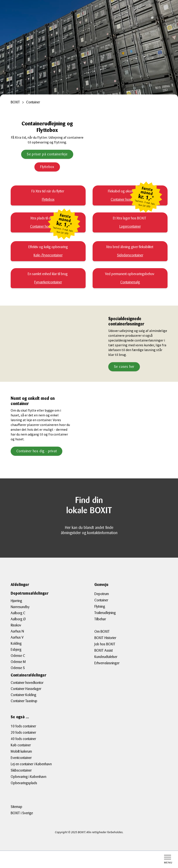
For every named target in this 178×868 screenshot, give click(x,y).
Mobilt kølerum (21, 751)
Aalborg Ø (18, 619)
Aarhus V (17, 637)
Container (101, 600)
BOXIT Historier (105, 638)
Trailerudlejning (105, 613)
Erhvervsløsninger (107, 663)
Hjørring (16, 601)
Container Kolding (23, 695)
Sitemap (16, 807)
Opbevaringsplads (24, 783)
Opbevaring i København (28, 777)
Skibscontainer (21, 770)
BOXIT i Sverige (22, 813)
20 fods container (23, 733)
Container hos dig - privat (37, 451)
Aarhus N (17, 631)
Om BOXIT (102, 632)
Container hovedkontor (27, 683)
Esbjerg (16, 650)
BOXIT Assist (103, 650)
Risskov (16, 625)
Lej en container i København (31, 764)
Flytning (100, 606)
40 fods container (23, 739)
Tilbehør (100, 619)
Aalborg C (18, 613)
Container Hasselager (26, 689)
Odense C (18, 656)
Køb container (21, 745)
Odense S (18, 668)
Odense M (18, 662)
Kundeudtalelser (106, 657)
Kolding (16, 643)
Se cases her (124, 367)
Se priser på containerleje (47, 154)
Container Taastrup (24, 701)
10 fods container (23, 726)
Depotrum (102, 594)
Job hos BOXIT (105, 644)
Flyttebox (47, 167)
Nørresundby (20, 607)
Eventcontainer (21, 758)
